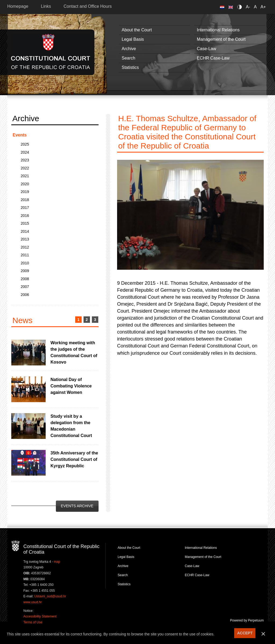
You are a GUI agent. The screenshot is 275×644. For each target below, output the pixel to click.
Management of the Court (221, 39)
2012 (25, 247)
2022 (25, 168)
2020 (25, 184)
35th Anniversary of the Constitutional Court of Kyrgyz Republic (74, 459)
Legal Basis (133, 39)
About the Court (137, 30)
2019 (25, 192)
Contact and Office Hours (88, 6)
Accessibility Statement (40, 616)
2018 (25, 200)
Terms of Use (33, 622)
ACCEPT (245, 633)
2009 (25, 271)
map (57, 562)
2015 (25, 223)
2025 (25, 144)
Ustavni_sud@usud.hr (50, 596)
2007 (25, 287)
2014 (25, 231)
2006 (25, 295)
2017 (25, 208)
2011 (25, 255)
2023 (25, 160)
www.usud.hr (33, 602)
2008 (25, 279)
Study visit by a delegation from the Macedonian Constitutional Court (71, 426)
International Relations (218, 30)
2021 (25, 176)
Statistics (130, 67)
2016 (25, 216)
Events (20, 135)
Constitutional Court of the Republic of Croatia (51, 52)
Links (46, 6)
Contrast (240, 7)
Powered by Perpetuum (247, 620)
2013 (25, 239)
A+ (263, 7)
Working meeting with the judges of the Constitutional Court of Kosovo (74, 352)
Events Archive (77, 506)
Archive (129, 49)
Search (129, 58)
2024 (25, 152)
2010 (25, 263)
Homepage (18, 6)
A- (248, 7)
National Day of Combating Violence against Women (71, 386)
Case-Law (207, 49)
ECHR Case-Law (213, 58)
